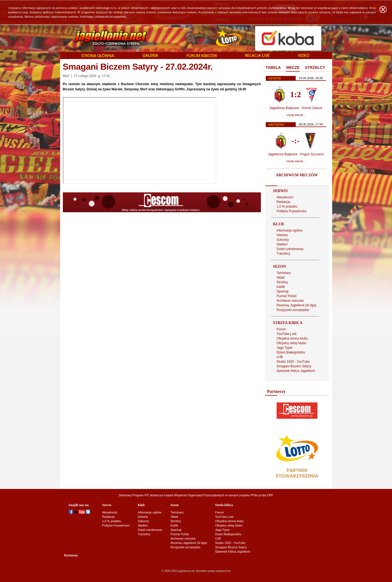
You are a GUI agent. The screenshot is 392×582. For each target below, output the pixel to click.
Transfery (283, 254)
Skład (281, 278)
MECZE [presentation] (293, 67)
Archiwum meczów (290, 301)
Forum (281, 329)
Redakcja (283, 202)
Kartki (281, 287)
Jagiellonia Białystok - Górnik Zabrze (296, 108)
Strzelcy (283, 282)
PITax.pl (256, 495)
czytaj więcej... (296, 115)
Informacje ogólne (290, 230)
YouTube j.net (287, 334)
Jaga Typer (285, 348)
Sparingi (283, 291)
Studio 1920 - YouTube (293, 362)
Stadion (282, 244)
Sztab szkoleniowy (290, 249)
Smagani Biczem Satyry (294, 366)
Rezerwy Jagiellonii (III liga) (297, 305)
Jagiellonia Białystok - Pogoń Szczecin (296, 154)
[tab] (273, 68)
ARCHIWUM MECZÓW (297, 175)
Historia (282, 235)
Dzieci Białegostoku (291, 352)
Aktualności (285, 197)
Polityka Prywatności (292, 211)
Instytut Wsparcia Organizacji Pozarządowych (194, 495)
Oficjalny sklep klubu (291, 343)
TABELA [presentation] (273, 67)
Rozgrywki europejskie (293, 310)
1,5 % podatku (287, 207)
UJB (280, 357)
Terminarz (284, 273)
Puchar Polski (287, 296)
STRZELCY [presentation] (315, 67)
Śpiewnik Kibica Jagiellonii (296, 371)
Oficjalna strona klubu (292, 338)
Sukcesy (283, 240)
